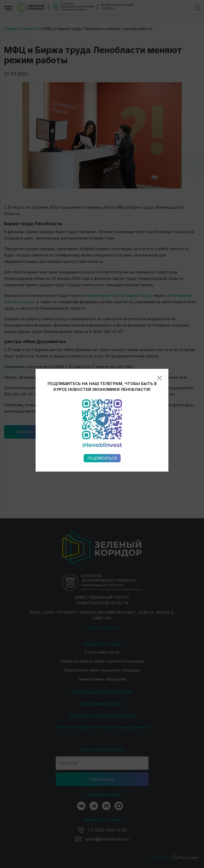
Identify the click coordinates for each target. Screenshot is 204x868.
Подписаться (102, 323)
